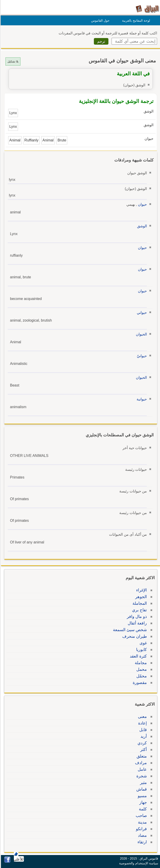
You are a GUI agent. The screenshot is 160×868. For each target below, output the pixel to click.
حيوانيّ (141, 356)
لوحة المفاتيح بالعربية (135, 20)
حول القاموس (100, 20)
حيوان (142, 204)
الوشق (141, 226)
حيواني (141, 313)
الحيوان (141, 334)
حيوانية (141, 399)
